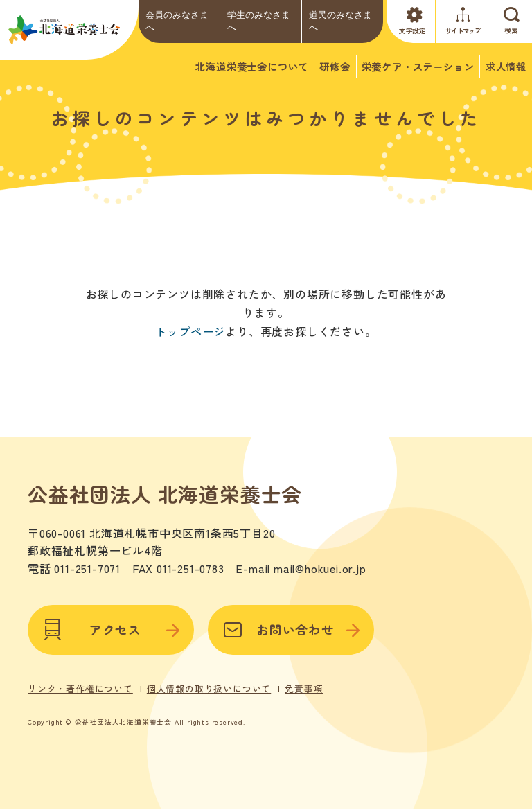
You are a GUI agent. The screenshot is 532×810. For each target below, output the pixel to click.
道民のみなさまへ (340, 21)
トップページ (190, 331)
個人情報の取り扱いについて (209, 687)
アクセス (111, 628)
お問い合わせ (291, 628)
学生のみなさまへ (259, 21)
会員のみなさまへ (177, 21)
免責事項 (304, 687)
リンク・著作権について (80, 687)
